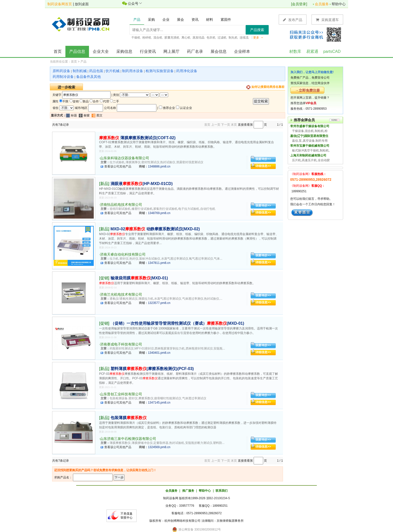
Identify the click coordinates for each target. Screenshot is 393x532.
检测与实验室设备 (160, 71)
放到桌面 (82, 4)
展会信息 (219, 51)
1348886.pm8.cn (159, 166)
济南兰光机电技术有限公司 (121, 294)
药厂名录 (195, 51)
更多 (258, 38)
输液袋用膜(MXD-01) (139, 278)
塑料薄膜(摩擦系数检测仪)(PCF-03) (152, 369)
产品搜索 (257, 30)
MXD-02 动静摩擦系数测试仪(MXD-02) (155, 229)
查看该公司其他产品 (118, 166)
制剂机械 (80, 71)
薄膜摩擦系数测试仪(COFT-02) (137, 138)
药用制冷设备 (63, 77)
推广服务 (188, 491)
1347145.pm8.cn (159, 403)
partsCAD (332, 51)
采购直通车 (327, 20)
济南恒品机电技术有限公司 (121, 205)
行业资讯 (148, 51)
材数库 (295, 51)
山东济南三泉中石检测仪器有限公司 (128, 439)
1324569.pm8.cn (159, 447)
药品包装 (96, 71)
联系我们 (222, 491)
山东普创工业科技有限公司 (121, 394)
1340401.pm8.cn (159, 353)
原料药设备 (61, 71)
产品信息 (77, 51)
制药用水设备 (133, 71)
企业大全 (101, 51)
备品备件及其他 (88, 77)
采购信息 (124, 51)
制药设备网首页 (60, 4)
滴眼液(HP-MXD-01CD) (142, 184)
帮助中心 (339, 4)
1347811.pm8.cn (159, 263)
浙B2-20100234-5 (218, 498)
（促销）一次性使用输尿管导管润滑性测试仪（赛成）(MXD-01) (177, 323)
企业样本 (242, 51)
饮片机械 (113, 71)
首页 (58, 51)
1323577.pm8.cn (159, 303)
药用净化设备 (187, 71)
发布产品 (293, 20)
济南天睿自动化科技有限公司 (123, 254)
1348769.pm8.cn (159, 213)
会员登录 (299, 4)
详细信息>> (263, 166)
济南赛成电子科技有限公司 (121, 344)
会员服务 (322, 4)
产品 (83, 62)
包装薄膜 (129, 418)
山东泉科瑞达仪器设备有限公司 (125, 158)
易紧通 (312, 51)
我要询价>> (263, 159)
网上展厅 (171, 51)
